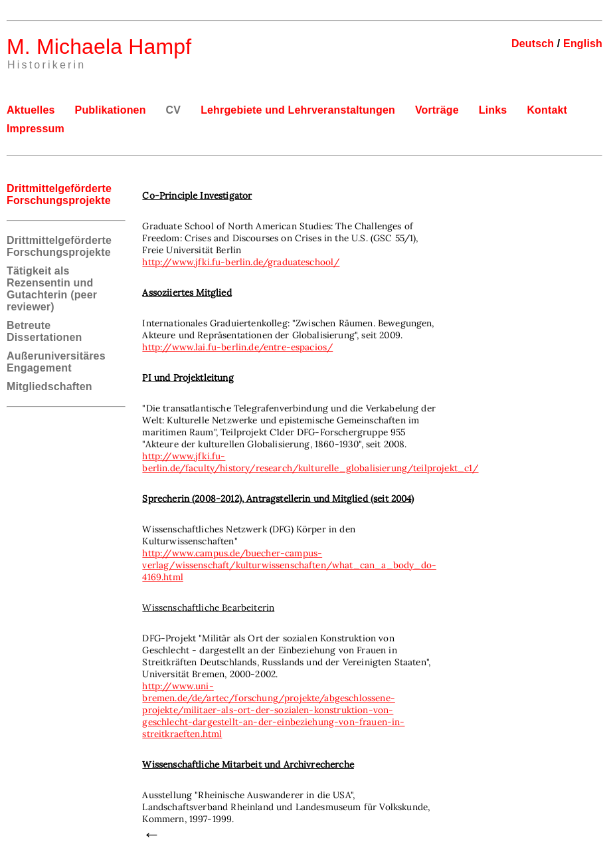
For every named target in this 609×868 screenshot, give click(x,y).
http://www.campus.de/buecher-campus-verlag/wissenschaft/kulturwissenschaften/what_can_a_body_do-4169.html (289, 565)
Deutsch (533, 44)
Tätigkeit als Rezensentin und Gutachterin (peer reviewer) (52, 289)
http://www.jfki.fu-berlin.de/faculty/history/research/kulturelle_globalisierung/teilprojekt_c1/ (310, 462)
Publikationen (111, 110)
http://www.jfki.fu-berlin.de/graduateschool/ (241, 262)
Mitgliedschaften (49, 386)
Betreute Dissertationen (44, 331)
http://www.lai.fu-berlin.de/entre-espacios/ (237, 347)
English (583, 44)
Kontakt (547, 110)
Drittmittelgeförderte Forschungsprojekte (59, 246)
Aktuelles (31, 110)
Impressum (36, 129)
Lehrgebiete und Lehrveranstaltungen (298, 110)
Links (493, 110)
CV (174, 110)
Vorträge (437, 110)
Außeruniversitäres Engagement (56, 362)
